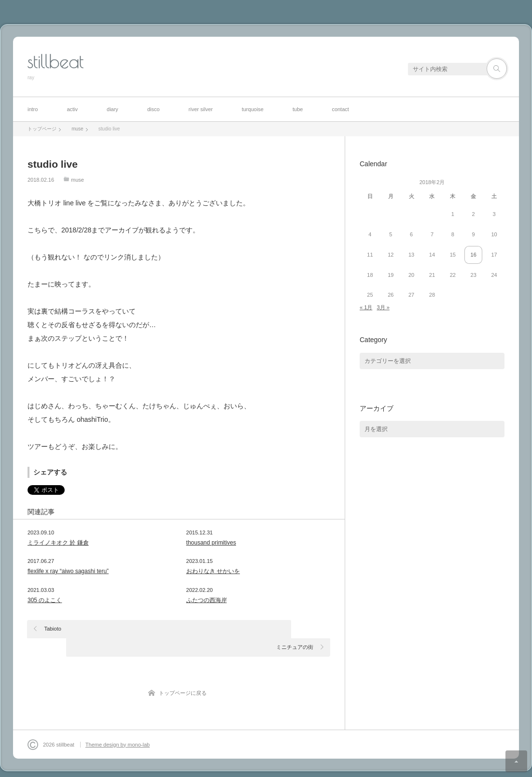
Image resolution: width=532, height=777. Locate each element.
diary (112, 109)
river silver (201, 109)
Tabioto (53, 629)
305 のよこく (45, 600)
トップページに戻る (183, 675)
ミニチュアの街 (295, 629)
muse (77, 180)
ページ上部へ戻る (516, 761)
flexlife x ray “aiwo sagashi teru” (68, 571)
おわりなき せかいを (213, 571)
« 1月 (366, 307)
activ (72, 109)
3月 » (383, 307)
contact (340, 109)
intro (33, 109)
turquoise (253, 109)
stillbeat (56, 61)
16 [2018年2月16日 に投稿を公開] (474, 255)
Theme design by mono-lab (118, 726)
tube (298, 109)
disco (154, 109)
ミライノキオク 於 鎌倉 (58, 543)
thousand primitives (211, 543)
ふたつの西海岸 (207, 600)
